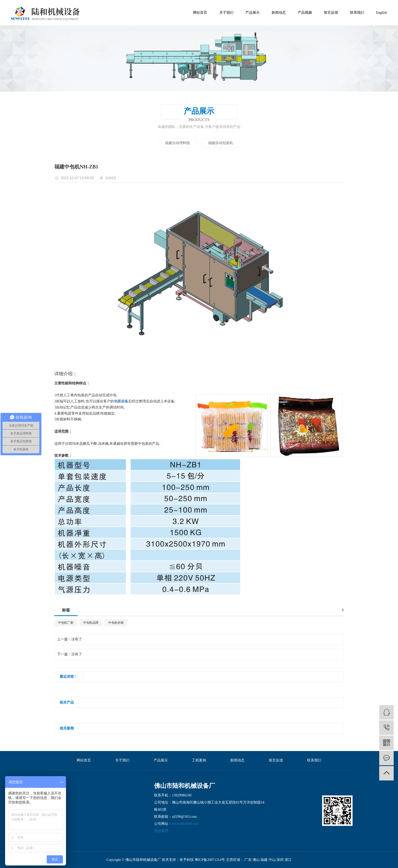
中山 (273, 860)
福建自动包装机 (221, 143)
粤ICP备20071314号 (210, 860)
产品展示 (253, 13)
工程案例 (199, 760)
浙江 (288, 860)
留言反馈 (331, 13)
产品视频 (305, 13)
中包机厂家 (66, 623)
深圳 (280, 860)
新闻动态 (279, 13)
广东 (248, 860)
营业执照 (161, 831)
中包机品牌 (91, 623)
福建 (264, 860)
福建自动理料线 (177, 143)
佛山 (257, 860)
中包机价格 (116, 623)
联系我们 (357, 13)
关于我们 (226, 13)
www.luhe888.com (185, 824)
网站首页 (200, 13)
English (382, 13)
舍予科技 (187, 860)
